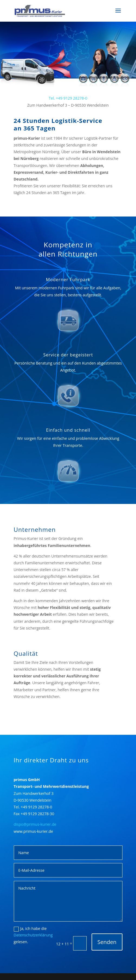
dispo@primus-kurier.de (35, 824)
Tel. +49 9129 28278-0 (68, 98)
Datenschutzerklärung (33, 935)
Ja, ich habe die (30, 929)
